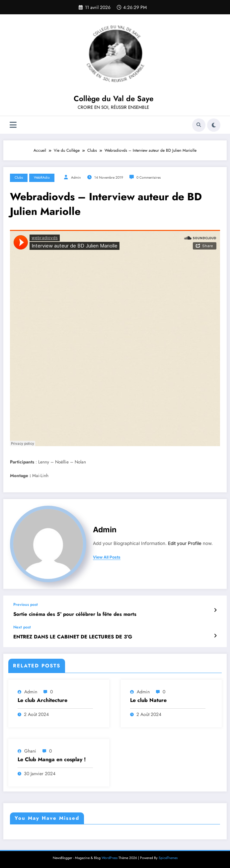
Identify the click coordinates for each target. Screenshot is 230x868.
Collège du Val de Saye (114, 98)
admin (76, 177)
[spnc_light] (214, 125)
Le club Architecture (42, 700)
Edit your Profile (185, 543)
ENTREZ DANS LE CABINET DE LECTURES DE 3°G (73, 637)
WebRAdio (42, 177)
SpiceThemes (168, 858)
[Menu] (13, 125)
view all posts (107, 557)
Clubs (19, 177)
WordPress (110, 858)
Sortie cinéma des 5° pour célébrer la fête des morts (75, 614)
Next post (22, 627)
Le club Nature (148, 700)
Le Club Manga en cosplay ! (52, 760)
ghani (30, 751)
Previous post (26, 605)
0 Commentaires (149, 177)
